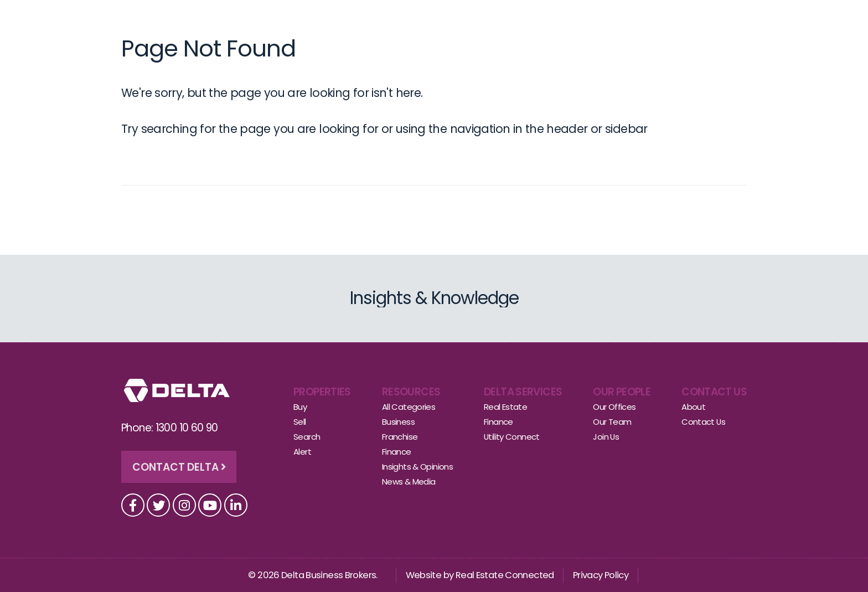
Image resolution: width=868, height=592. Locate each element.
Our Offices (614, 407)
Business (398, 422)
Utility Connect (512, 437)
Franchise (400, 437)
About (632, 19)
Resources (411, 392)
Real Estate (505, 407)
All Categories (409, 407)
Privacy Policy (601, 575)
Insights (584, 19)
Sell (396, 19)
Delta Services (523, 392)
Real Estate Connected (505, 575)
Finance (397, 452)
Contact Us (689, 19)
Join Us (606, 437)
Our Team (612, 422)
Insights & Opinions (417, 467)
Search (307, 437)
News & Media (409, 482)
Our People (443, 19)
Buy (366, 19)
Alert (302, 452)
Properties (322, 392)
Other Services (515, 19)
